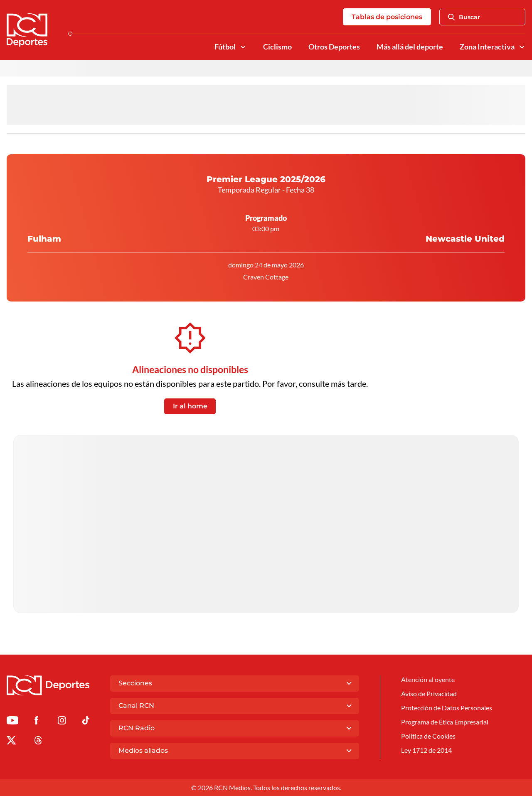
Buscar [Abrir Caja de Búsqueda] (464, 17)
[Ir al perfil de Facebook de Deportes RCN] (36, 722)
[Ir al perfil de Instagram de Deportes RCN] (62, 722)
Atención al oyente (428, 679)
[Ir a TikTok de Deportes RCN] (86, 722)
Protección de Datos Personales (447, 708)
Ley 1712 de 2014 (426, 750)
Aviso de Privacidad (429, 693)
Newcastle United (465, 223)
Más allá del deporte (410, 47)
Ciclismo (277, 47)
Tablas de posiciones (387, 17)
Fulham (44, 223)
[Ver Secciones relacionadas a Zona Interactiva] (522, 47)
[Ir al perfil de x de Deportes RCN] (11, 742)
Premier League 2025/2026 (266, 179)
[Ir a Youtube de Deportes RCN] (12, 722)
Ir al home (190, 406)
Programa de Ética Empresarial (445, 722)
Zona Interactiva (487, 47)
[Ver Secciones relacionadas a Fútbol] (243, 47)
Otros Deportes (334, 47)
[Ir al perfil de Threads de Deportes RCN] (38, 742)
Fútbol (225, 47)
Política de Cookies (428, 736)
